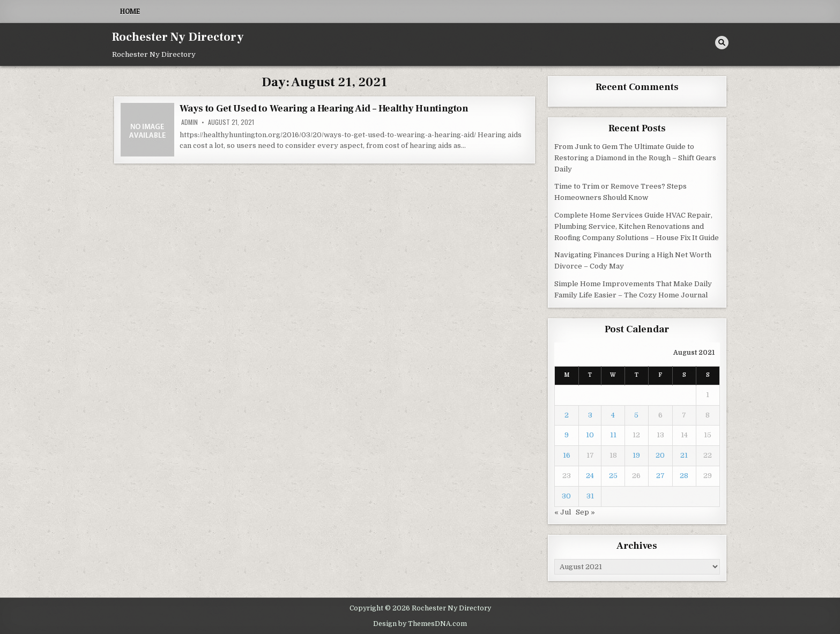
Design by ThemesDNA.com (420, 624)
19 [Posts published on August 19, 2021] (636, 455)
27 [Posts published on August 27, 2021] (660, 476)
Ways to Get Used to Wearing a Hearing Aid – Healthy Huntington (324, 109)
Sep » (585, 512)
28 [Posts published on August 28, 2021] (684, 476)
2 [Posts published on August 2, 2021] (567, 415)
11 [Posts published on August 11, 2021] (613, 435)
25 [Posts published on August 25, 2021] (613, 476)
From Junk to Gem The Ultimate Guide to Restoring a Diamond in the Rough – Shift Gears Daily (635, 158)
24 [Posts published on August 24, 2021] (590, 476)
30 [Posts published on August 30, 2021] (566, 496)
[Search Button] (722, 43)
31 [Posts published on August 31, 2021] (590, 496)
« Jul (563, 512)
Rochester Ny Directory (178, 37)
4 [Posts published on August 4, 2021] (613, 415)
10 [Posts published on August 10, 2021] (590, 435)
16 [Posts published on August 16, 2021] (567, 455)
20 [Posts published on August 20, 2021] (660, 455)
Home (130, 11)
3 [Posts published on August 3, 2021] (590, 415)
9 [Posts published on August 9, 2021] (567, 435)
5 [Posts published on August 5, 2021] (636, 415)
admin (189, 122)
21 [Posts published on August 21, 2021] (684, 455)
